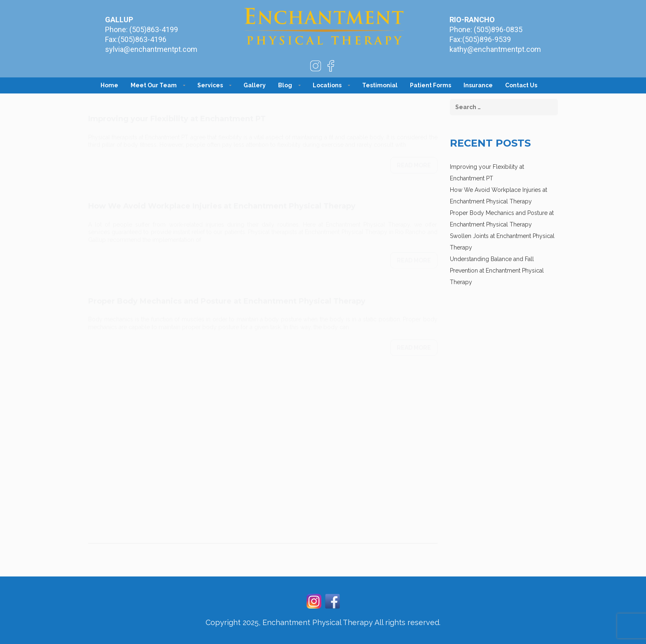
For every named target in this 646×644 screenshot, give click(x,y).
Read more (414, 157)
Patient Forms (431, 85)
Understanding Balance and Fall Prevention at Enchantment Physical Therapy (497, 271)
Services (210, 85)
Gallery (255, 85)
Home (109, 85)
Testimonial (380, 85)
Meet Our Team (154, 85)
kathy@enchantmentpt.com (495, 49)
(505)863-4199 (154, 29)
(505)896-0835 (498, 29)
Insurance (478, 85)
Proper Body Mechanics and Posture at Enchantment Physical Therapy (227, 293)
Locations (327, 85)
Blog (285, 85)
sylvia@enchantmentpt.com (151, 49)
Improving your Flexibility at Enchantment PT (177, 111)
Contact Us (521, 85)
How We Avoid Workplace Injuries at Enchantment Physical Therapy (222, 198)
